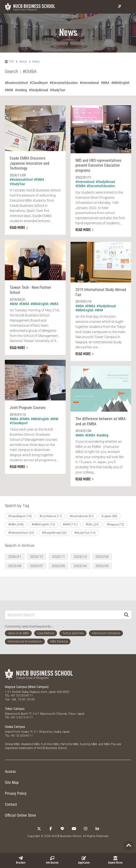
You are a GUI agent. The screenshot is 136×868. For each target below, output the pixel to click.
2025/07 (37, 566)
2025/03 (102, 566)
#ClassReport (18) (20, 516)
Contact (11, 804)
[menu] (128, 7)
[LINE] (62, 829)
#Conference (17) (51, 516)
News (36, 62)
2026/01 (15, 557)
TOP (9, 62)
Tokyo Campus (15, 709)
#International (89, 83)
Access (10, 772)
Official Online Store (20, 815)
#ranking (21, 90)
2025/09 (102, 557)
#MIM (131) (70, 524)
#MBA (105, 83)
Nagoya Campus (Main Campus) (27, 687)
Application (84, 860)
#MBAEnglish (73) (43, 524)
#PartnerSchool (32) (21, 533)
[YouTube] (74, 829)
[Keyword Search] (63, 615)
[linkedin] (97, 829)
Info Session (52, 860)
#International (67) (82, 516)
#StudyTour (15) (85, 533)
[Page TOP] (129, 846)
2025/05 (58, 566)
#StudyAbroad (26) (54, 533)
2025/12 (37, 557)
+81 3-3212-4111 (22, 717)
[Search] (126, 615)
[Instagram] (86, 829)
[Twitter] (39, 829)
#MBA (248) (16, 524)
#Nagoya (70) (116, 524)
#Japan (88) (109, 516)
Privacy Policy (16, 793)
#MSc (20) (92, 524)
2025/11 (58, 557)
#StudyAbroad (38, 90)
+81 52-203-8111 (22, 696)
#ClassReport (39, 83)
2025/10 (80, 557)
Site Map (12, 782)
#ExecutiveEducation (64, 83)
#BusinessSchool (16, 83)
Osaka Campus (15, 727)
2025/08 (15, 566)
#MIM (9, 90)
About (23, 62)
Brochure (21, 860)
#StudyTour (58, 90)
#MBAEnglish (120, 83)
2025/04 (80, 566)
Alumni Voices (115, 860)
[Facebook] (51, 829)
